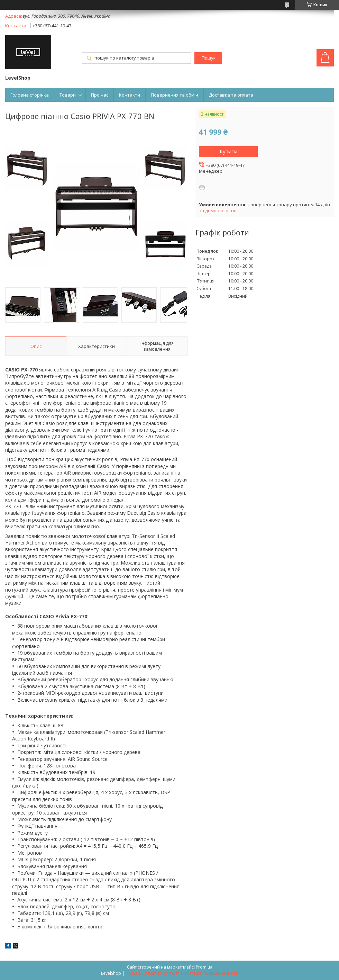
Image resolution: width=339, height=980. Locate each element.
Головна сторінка (30, 95)
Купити (228, 151)
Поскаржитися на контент (152, 973)
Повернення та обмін (175, 95)
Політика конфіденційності (211, 973)
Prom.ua (204, 967)
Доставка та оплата (231, 95)
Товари (68, 95)
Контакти (130, 95)
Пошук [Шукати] (208, 58)
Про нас (100, 95)
